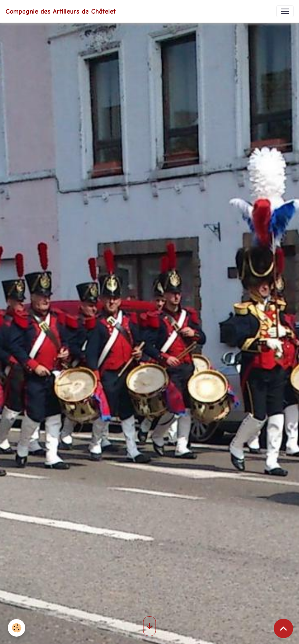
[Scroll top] (283, 628)
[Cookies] (17, 628)
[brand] (61, 11)
